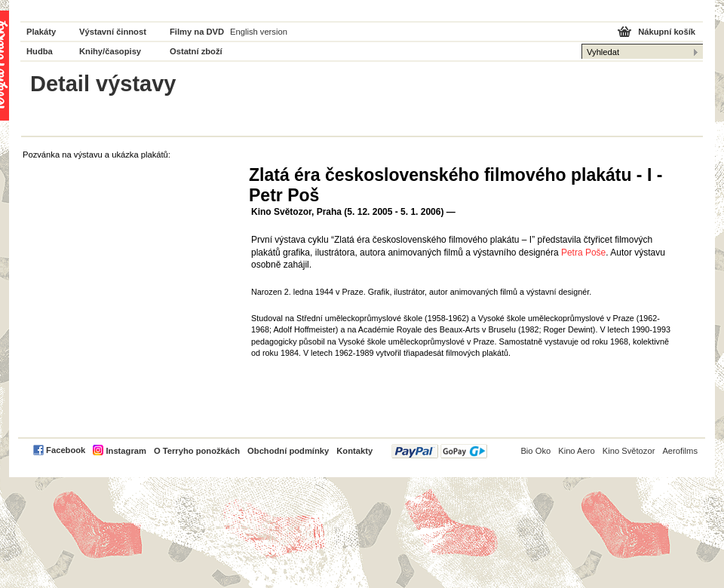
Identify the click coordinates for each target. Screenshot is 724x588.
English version (259, 32)
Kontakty (354, 451)
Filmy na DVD (197, 32)
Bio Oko (535, 451)
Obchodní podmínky (288, 451)
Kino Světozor (629, 451)
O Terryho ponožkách (197, 451)
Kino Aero (577, 451)
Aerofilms (680, 451)
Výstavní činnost (113, 32)
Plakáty (41, 32)
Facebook (66, 450)
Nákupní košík (667, 32)
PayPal (439, 451)
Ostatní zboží (196, 51)
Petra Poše (583, 253)
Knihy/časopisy (110, 51)
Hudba (40, 51)
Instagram (126, 451)
